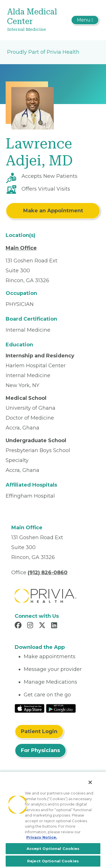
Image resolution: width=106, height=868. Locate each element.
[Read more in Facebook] (19, 626)
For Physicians (40, 750)
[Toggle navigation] (85, 20)
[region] (53, 820)
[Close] (90, 782)
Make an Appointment (53, 211)
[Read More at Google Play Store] (61, 708)
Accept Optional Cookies (53, 848)
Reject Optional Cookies (53, 861)
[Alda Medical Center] (38, 20)
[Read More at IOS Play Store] (30, 708)
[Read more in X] (43, 626)
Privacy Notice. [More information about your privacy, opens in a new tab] (42, 837)
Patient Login (39, 731)
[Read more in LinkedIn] (55, 626)
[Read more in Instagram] (31, 626)
